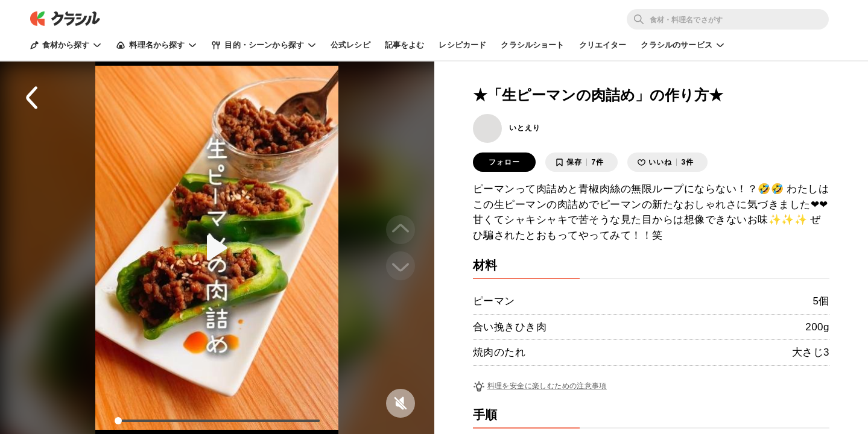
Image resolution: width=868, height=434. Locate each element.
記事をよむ (405, 45)
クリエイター (603, 45)
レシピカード (462, 45)
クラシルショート (532, 45)
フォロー (504, 162)
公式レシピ (350, 45)
